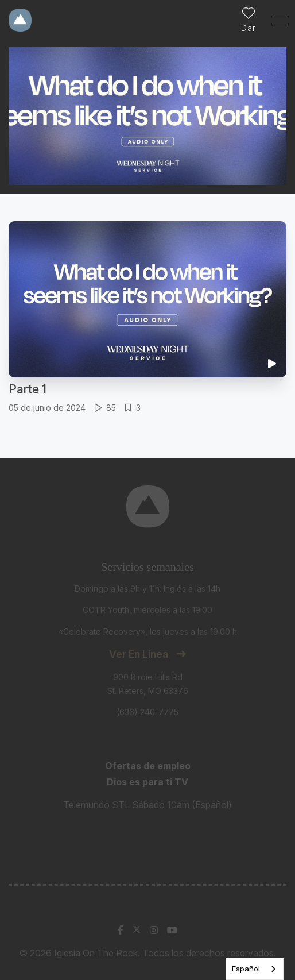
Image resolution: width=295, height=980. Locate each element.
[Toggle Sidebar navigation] (275, 20)
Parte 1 (28, 389)
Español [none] (246, 969)
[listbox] (255, 969)
